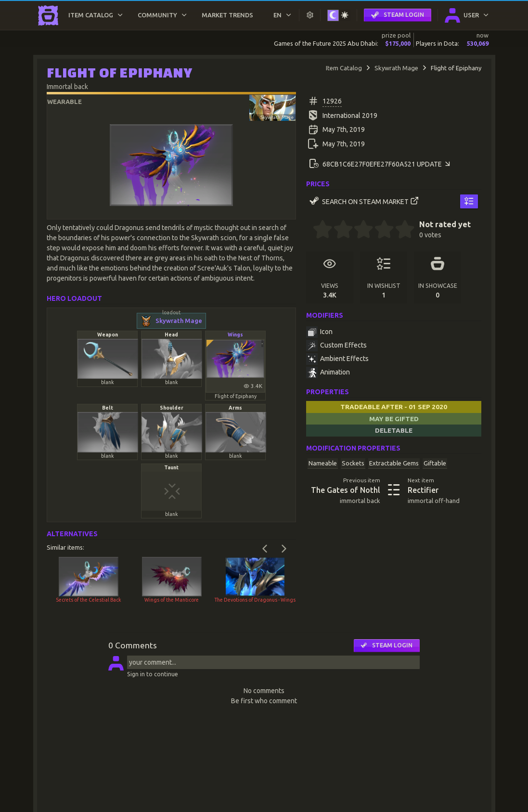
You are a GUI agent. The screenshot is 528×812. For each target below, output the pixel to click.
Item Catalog (344, 68)
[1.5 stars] (338, 231)
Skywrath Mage (396, 68)
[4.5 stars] (400, 231)
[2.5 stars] (359, 231)
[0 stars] (309, 231)
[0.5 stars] (318, 231)
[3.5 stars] (379, 231)
